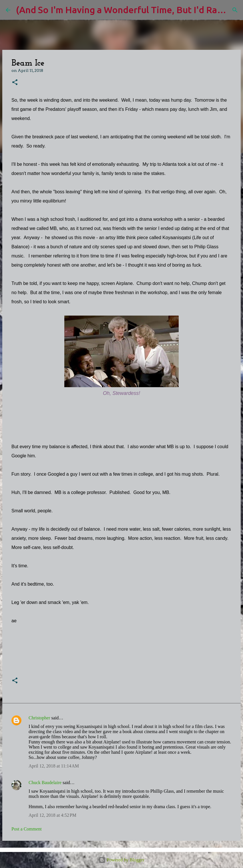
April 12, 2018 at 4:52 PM (52, 815)
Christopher (39, 718)
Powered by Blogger (121, 860)
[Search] (235, 10)
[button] (15, 83)
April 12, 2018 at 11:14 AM (54, 766)
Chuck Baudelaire (45, 783)
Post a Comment (27, 829)
